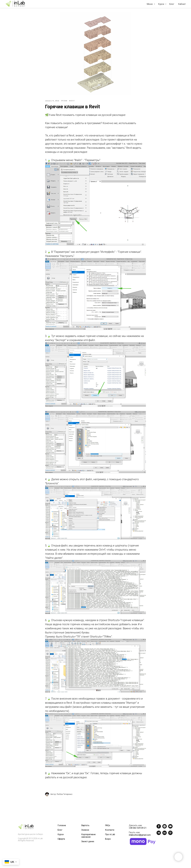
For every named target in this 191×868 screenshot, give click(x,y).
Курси (161, 4)
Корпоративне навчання (88, 837)
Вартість (85, 827)
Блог (172, 4)
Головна (62, 827)
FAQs (108, 827)
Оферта (61, 840)
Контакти (110, 831)
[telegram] (159, 836)
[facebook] (159, 829)
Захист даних (88, 843)
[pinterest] (170, 836)
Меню (150, 4)
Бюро (108, 840)
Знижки (85, 831)
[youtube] (170, 829)
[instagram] (165, 829)
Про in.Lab (110, 836)
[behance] (165, 836)
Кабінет (182, 4)
